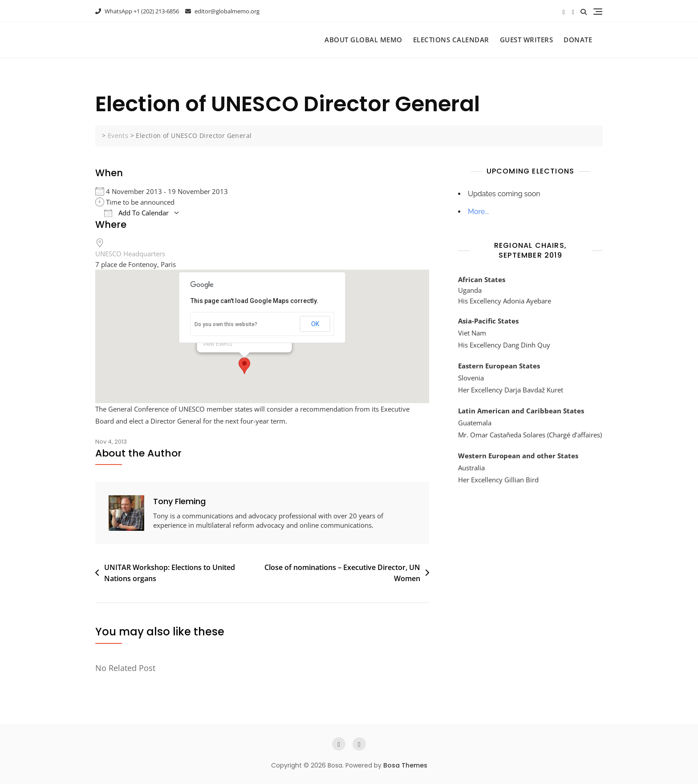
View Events (217, 344)
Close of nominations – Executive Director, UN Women (342, 573)
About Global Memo (363, 40)
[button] (244, 366)
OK (315, 324)
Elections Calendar (451, 40)
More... (478, 212)
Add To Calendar (136, 213)
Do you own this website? (226, 324)
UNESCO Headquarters (130, 254)
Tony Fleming (179, 501)
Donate (578, 40)
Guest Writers (527, 40)
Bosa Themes (405, 765)
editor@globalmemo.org (222, 11)
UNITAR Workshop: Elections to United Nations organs (170, 573)
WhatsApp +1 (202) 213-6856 (137, 11)
